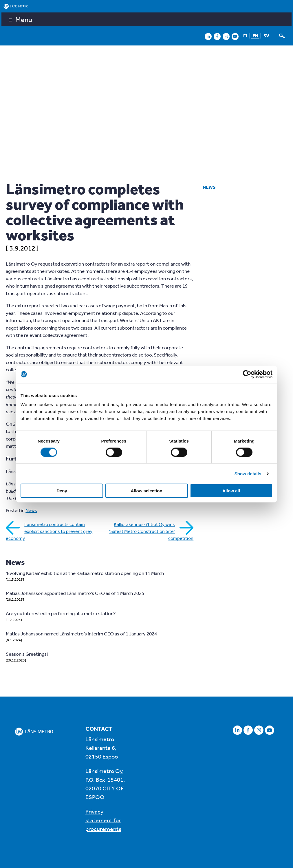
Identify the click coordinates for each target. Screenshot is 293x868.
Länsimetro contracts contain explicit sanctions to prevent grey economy (49, 531)
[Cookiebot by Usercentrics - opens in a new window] (247, 374)
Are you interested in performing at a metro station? (61, 613)
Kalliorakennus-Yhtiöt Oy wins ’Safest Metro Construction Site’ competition (151, 531)
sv (266, 36)
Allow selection (146, 491)
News (209, 187)
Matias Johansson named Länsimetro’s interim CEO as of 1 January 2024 (81, 634)
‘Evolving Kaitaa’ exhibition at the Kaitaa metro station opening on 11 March (85, 573)
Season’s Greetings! (27, 654)
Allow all (231, 491)
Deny (62, 491)
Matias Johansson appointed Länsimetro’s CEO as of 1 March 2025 (75, 593)
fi (245, 36)
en (255, 36)
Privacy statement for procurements (103, 820)
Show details (248, 473)
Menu (24, 19)
